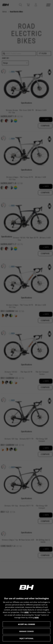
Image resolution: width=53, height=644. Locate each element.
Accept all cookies (26, 624)
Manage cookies (26, 631)
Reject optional (26, 638)
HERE (26, 612)
